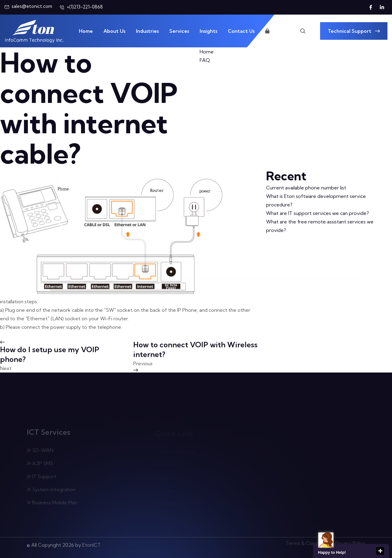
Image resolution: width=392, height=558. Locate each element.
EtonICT (91, 543)
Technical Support (354, 31)
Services (179, 31)
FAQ (205, 60)
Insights (208, 31)
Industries (147, 31)
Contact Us (241, 31)
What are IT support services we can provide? (318, 213)
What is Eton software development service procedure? (316, 200)
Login (274, 31)
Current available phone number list (306, 188)
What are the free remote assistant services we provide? (320, 226)
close (380, 551)
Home (86, 31)
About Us (114, 31)
